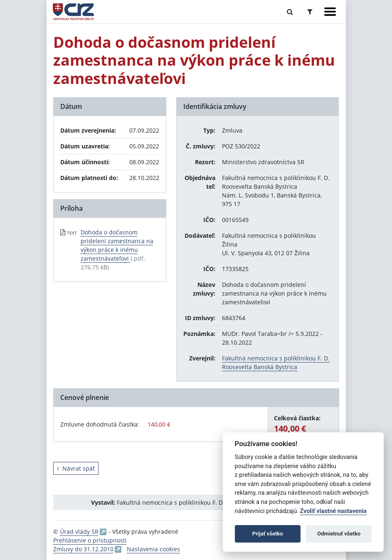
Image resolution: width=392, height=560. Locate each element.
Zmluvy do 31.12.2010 (83, 549)
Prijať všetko (268, 534)
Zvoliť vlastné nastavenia (333, 511)
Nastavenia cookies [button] (153, 549)
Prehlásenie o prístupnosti (90, 540)
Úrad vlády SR (79, 532)
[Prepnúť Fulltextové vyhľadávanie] (290, 12)
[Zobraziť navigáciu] (330, 12)
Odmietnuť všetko (339, 534)
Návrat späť (76, 468)
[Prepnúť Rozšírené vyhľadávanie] (310, 12)
